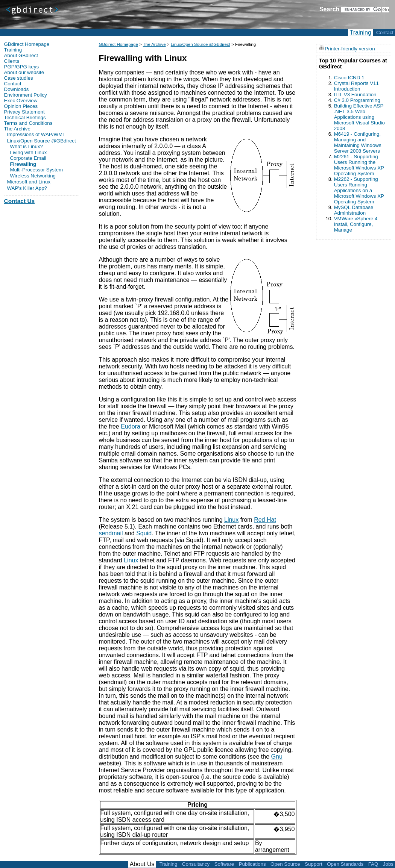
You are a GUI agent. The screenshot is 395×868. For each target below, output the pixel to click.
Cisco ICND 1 (349, 78)
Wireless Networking (33, 176)
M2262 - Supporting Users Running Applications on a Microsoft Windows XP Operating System (359, 190)
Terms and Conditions (28, 123)
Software (224, 864)
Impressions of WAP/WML (36, 134)
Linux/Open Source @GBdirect (201, 44)
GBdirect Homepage (118, 44)
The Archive (154, 44)
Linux (231, 520)
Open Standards (345, 864)
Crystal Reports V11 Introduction (356, 86)
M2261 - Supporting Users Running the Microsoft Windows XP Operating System (359, 165)
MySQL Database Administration (354, 210)
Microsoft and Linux (29, 182)
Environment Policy (26, 95)
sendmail (111, 533)
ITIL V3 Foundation (355, 95)
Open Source (285, 864)
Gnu (277, 757)
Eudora (131, 426)
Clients (12, 61)
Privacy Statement (24, 112)
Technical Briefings (25, 117)
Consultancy (196, 864)
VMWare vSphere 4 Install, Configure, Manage (356, 224)
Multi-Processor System (37, 170)
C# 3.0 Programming (357, 100)
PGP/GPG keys (22, 67)
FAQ (373, 864)
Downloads (17, 89)
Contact (385, 33)
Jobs (388, 864)
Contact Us (20, 201)
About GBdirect (21, 55)
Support (314, 864)
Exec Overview (21, 101)
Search (329, 9)
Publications (252, 864)
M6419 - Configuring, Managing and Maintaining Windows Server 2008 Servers (358, 142)
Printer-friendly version (350, 48)
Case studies (19, 78)
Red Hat (265, 520)
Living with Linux (29, 153)
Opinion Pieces (21, 106)
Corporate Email (28, 158)
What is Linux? (27, 147)
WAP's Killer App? (27, 188)
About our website (24, 72)
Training (361, 33)
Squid (144, 533)
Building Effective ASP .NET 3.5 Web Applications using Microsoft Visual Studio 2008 (359, 117)
